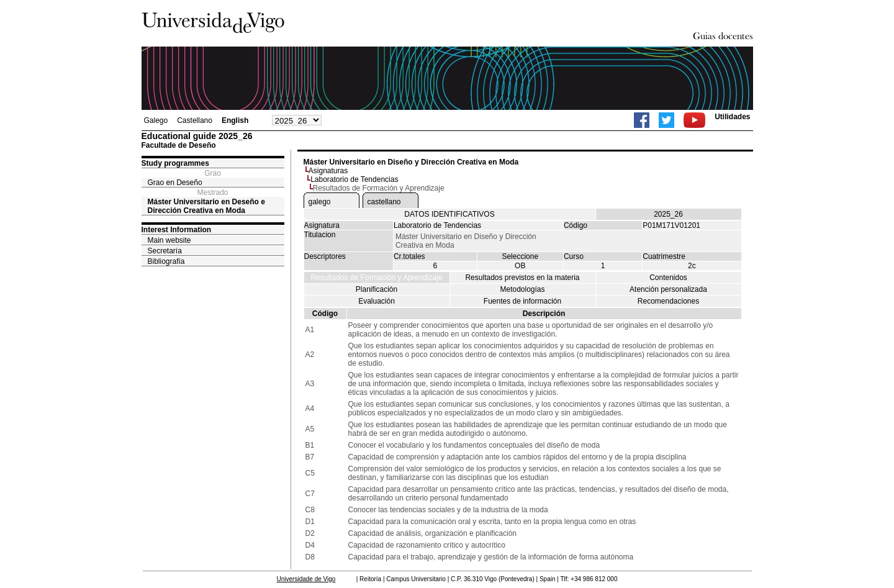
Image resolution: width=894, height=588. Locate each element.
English (235, 120)
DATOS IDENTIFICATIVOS (449, 214)
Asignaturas (328, 171)
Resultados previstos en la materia (522, 278)
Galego (156, 120)
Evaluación (377, 301)
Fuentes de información (522, 301)
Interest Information (177, 230)
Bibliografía (166, 261)
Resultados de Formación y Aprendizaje (376, 278)
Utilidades (732, 117)
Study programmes (175, 163)
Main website (169, 240)
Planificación (377, 289)
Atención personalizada (668, 289)
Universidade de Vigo (306, 579)
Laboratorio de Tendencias (354, 179)
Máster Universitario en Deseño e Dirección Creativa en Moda (206, 206)
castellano (384, 202)
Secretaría (165, 251)
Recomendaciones (668, 301)
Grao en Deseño (175, 183)
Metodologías (522, 289)
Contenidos (668, 278)
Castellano (195, 120)
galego (320, 202)
